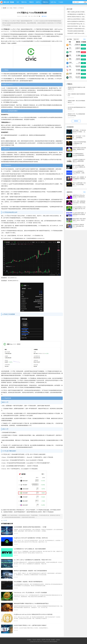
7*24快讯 (61, 2)
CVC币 (5, 521)
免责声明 (43, 640)
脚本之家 (6, 2)
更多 (84, 39)
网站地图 (48, 640)
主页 (8, 8)
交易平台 (38, 2)
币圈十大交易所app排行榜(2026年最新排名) (77, 12)
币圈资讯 (31, 2)
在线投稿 (58, 640)
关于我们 (29, 640)
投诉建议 (53, 640)
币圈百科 (45, 2)
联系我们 (39, 640)
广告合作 (34, 640)
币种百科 (15, 8)
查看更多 (76, 121)
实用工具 (53, 2)
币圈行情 (23, 2)
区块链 (12, 2)
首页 (18, 2)
